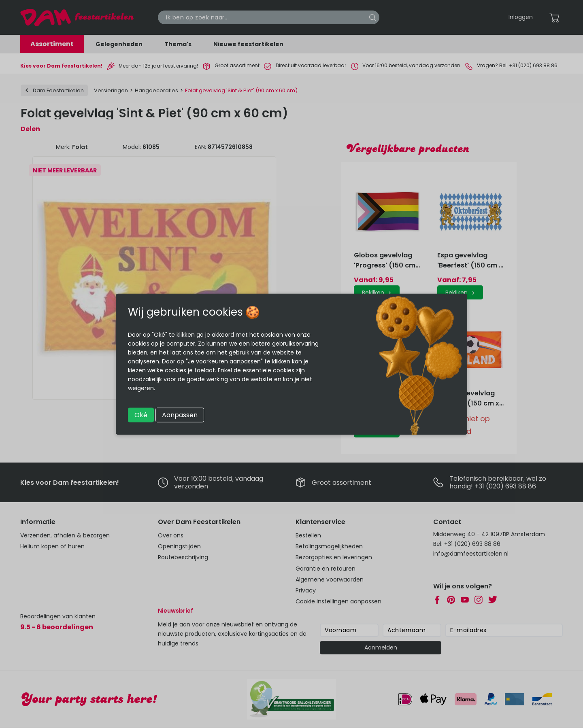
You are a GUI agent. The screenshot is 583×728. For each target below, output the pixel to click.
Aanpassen (180, 415)
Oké (141, 415)
